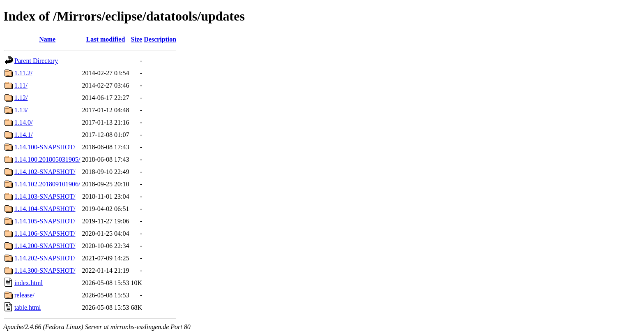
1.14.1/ (23, 135)
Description (160, 39)
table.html (28, 307)
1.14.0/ (23, 122)
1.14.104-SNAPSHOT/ (45, 209)
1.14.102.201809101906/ (47, 184)
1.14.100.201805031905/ (47, 159)
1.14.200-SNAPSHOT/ (45, 246)
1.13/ (21, 110)
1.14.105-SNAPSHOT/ (45, 221)
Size (137, 39)
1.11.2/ (23, 73)
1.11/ (21, 85)
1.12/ (21, 98)
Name (47, 39)
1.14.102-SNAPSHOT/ (45, 172)
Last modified (106, 39)
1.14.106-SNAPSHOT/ (45, 233)
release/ (24, 295)
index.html (29, 283)
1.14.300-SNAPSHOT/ (45, 270)
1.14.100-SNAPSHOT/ (45, 147)
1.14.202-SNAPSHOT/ (45, 258)
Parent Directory (36, 61)
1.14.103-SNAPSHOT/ (45, 196)
